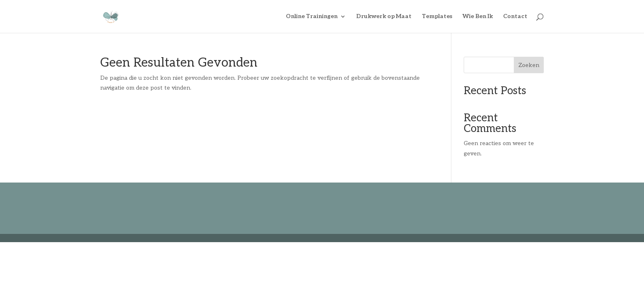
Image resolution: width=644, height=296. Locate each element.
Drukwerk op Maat (384, 17)
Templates (437, 17)
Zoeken (529, 65)
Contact (515, 17)
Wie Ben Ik (478, 17)
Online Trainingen (312, 17)
